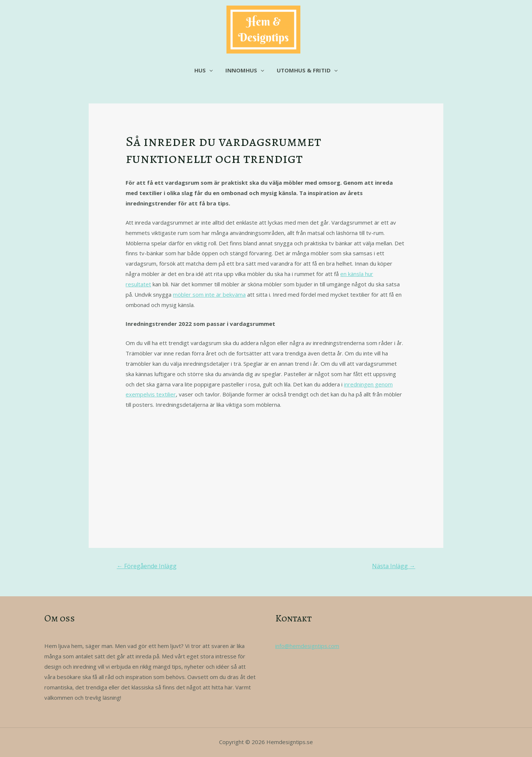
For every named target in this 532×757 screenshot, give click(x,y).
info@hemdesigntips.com (307, 646)
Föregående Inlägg (147, 566)
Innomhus (245, 70)
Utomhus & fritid (306, 70)
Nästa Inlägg (394, 566)
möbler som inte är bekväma (209, 294)
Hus (205, 70)
